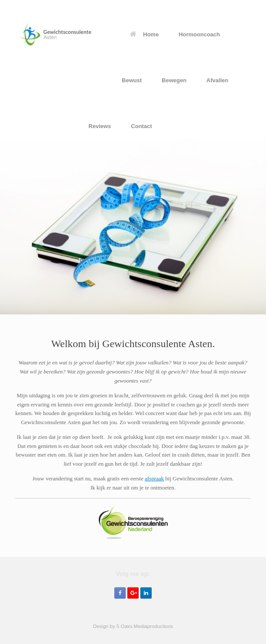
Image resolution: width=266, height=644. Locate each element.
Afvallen (217, 80)
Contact (141, 126)
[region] (133, 226)
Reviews (100, 126)
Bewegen (174, 80)
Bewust (132, 80)
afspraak (154, 478)
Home (144, 34)
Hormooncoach (199, 34)
